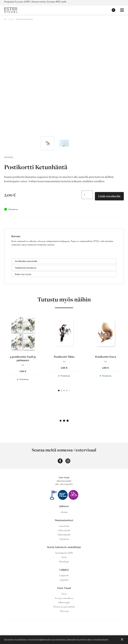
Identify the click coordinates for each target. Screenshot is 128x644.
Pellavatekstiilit (64, 535)
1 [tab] (59, 391)
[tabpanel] (23, 349)
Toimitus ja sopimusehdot (64, 607)
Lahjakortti (64, 576)
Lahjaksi (64, 570)
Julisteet (64, 506)
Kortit (64, 557)
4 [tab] (67, 391)
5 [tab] (69, 391)
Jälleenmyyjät (64, 602)
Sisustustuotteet (64, 520)
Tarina (64, 594)
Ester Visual (64, 588)
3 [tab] (64, 391)
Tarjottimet (64, 539)
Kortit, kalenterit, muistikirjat (64, 547)
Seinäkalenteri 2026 (64, 553)
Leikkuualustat (64, 530)
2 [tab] (61, 391)
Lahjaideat (64, 580)
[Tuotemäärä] (87, 195)
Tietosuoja (64, 611)
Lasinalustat (64, 526)
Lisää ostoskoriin (109, 196)
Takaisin (9, 157)
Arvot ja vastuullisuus (64, 598)
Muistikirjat (64, 562)
